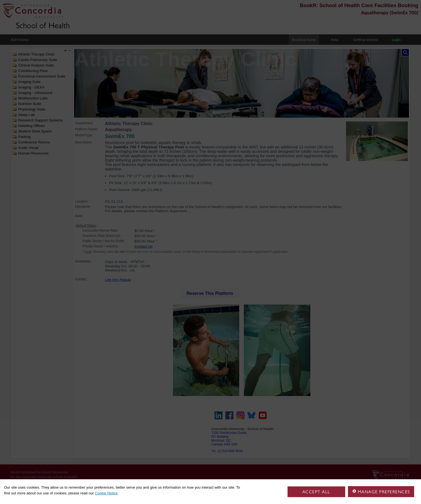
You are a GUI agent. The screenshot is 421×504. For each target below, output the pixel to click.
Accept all (316, 492)
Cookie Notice (106, 493)
